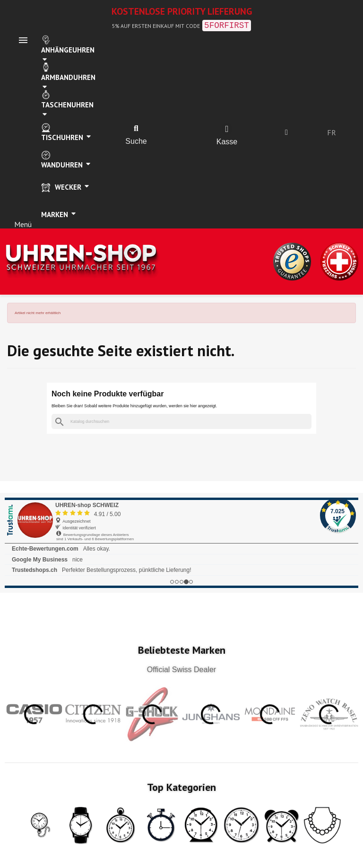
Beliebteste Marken (182, 650)
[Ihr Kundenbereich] (286, 132)
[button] (136, 129)
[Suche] (181, 422)
